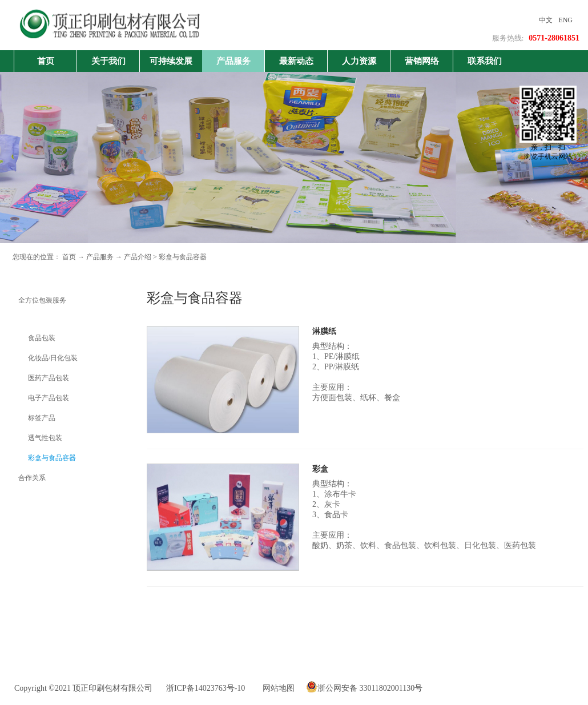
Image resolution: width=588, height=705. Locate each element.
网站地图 (277, 688)
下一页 (381, 618)
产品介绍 (138, 257)
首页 (46, 61)
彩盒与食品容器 (183, 257)
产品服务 (100, 257)
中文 (546, 20)
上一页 (347, 618)
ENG (565, 20)
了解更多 (331, 429)
